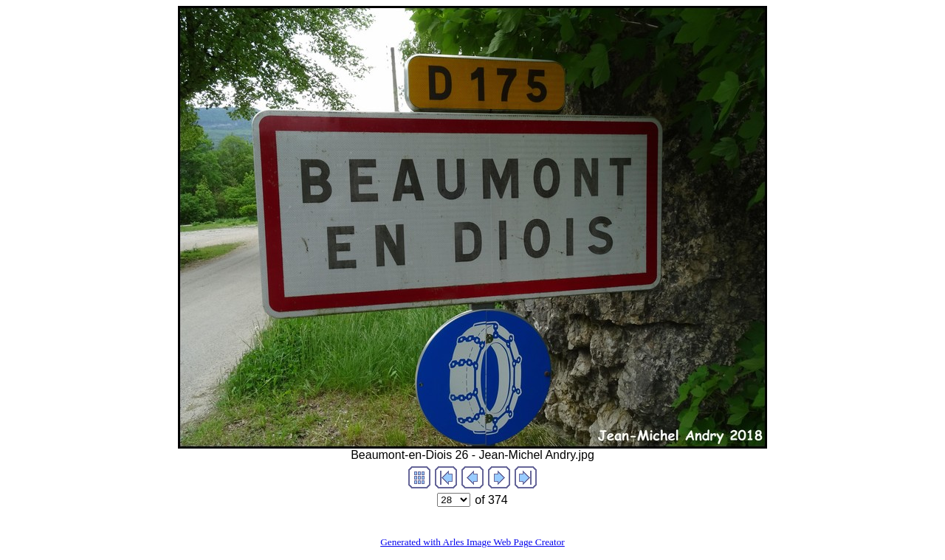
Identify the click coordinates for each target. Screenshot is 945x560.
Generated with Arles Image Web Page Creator (472, 542)
